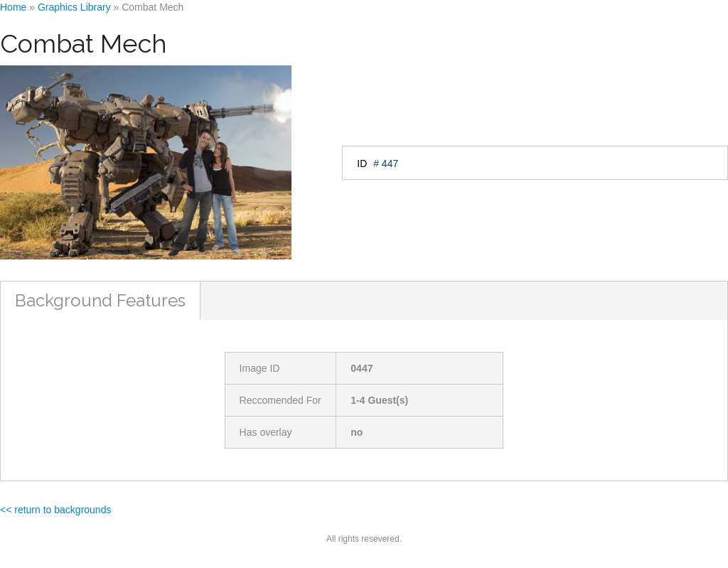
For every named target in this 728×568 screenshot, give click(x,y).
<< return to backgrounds (55, 510)
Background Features (100, 300)
